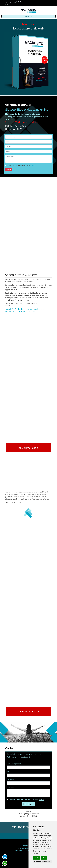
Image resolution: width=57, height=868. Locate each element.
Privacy (42, 800)
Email (9, 772)
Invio (9, 170)
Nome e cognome (14, 764)
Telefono (10, 780)
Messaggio (11, 787)
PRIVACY (33, 165)
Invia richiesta (29, 804)
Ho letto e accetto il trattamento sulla (26, 800)
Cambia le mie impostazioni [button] (42, 862)
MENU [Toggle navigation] (28, 16)
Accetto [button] (37, 858)
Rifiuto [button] (44, 858)
